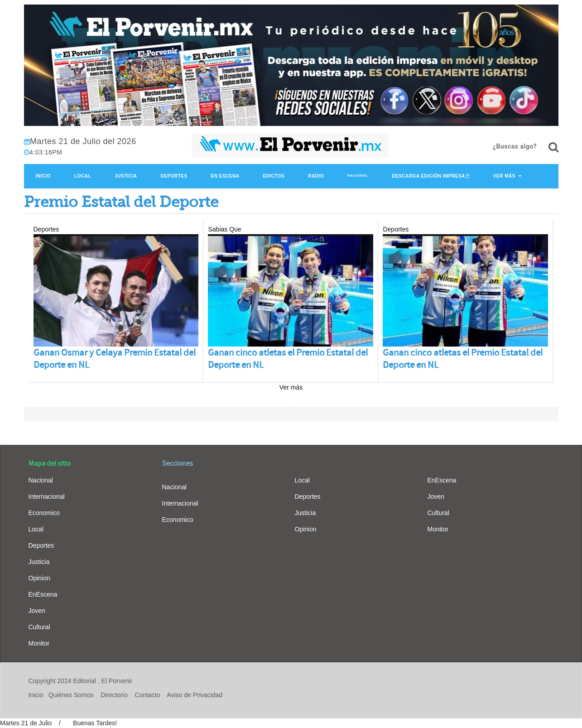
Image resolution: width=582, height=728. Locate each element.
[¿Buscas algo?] (553, 147)
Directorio (114, 695)
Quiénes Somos (71, 695)
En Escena (225, 176)
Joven (37, 611)
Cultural (39, 627)
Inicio (43, 176)
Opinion (39, 578)
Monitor (39, 643)
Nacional (358, 176)
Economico (44, 513)
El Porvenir (117, 681)
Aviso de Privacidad (195, 695)
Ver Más (504, 176)
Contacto (148, 695)
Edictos (274, 176)
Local (83, 176)
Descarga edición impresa (428, 176)
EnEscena (43, 594)
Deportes (174, 176)
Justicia (126, 176)
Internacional (47, 497)
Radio (316, 176)
